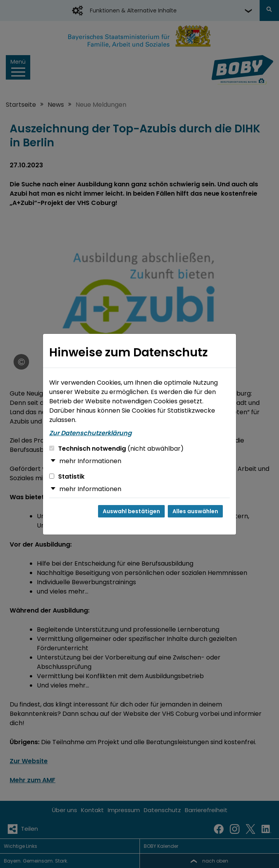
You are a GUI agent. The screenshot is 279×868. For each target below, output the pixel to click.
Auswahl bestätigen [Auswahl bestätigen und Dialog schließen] (131, 511)
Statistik (67, 477)
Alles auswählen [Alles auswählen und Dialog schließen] (195, 511)
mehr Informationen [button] (90, 461)
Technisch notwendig (116, 449)
